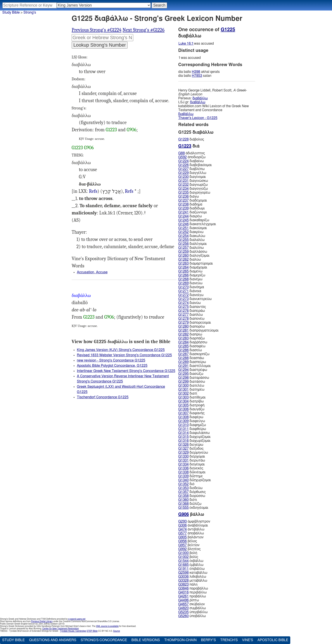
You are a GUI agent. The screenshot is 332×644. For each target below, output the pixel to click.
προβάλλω (192, 596)
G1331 (183, 460)
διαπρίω (190, 334)
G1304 (183, 401)
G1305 (183, 405)
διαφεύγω (192, 421)
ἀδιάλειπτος (192, 153)
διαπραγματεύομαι (198, 330)
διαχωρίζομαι (194, 441)
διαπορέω (191, 326)
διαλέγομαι (193, 244)
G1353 (183, 488)
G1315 (183, 437)
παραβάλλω (193, 588)
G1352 (183, 484)
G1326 (183, 445)
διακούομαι (193, 228)
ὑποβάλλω (192, 616)
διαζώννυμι (193, 212)
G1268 (183, 279)
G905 (182, 537)
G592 (182, 157)
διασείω (190, 350)
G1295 (183, 374)
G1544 (183, 561)
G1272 (183, 295)
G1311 (183, 429)
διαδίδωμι (192, 208)
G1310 (183, 425)
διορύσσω (192, 496)
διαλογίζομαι (194, 256)
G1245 (183, 220)
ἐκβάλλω (191, 561)
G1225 (228, 30)
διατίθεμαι (192, 397)
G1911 (183, 569)
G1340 (183, 480)
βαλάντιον (191, 537)
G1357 (183, 492)
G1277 (183, 315)
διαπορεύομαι (195, 323)
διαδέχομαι (193, 200)
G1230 (183, 177)
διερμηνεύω (193, 453)
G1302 (183, 393)
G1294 (183, 370)
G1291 (183, 366)
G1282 (183, 334)
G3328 (183, 581)
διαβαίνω (191, 161)
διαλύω (190, 260)
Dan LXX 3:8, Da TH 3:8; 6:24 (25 (93, 191)
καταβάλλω (193, 573)
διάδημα (190, 204)
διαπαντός (192, 307)
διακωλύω (192, 236)
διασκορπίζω (194, 354)
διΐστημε (191, 476)
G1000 (183, 553)
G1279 (183, 323)
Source (117, 631)
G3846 (183, 588)
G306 (182, 525)
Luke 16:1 (186, 44)
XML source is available (107, 626)
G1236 (183, 197)
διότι (188, 500)
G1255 (183, 240)
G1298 (183, 378)
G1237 (183, 200)
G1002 (183, 557)
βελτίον (189, 545)
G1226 (183, 165)
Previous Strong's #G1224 (97, 30)
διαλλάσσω (193, 252)
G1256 (183, 244)
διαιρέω (190, 216)
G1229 (183, 173)
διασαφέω (192, 346)
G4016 (183, 592)
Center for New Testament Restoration (61, 629)
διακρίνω (191, 232)
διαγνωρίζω (193, 185)
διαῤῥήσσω (193, 342)
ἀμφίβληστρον (194, 521)
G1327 (183, 449)
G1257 (183, 248)
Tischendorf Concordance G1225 (103, 397)
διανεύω (190, 283)
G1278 (183, 319)
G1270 (183, 287)
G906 (132, 130)
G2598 (183, 573)
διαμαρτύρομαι (196, 263)
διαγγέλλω (192, 173)
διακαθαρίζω (194, 220)
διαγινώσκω (193, 181)
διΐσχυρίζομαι (195, 480)
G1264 (183, 267)
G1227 (183, 169)
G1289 (183, 362)
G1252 (183, 232)
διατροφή (191, 405)
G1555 (183, 508)
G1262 (183, 260)
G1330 (183, 456)
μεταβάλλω (193, 581)
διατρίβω (191, 401)
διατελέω (191, 386)
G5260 (183, 616)
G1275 (183, 307)
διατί (188, 393)
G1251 (183, 228)
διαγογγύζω (193, 189)
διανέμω (190, 279)
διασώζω (191, 374)
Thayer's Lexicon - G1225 (198, 118)
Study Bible (11, 12)
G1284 (183, 342)
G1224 (183, 161)
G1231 (183, 181)
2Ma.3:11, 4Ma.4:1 (129, 191)
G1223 (111, 130)
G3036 (183, 577)
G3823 (183, 584)
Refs (93, 191)
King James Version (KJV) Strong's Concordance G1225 (121, 350)
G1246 (183, 224)
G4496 (183, 600)
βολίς (188, 557)
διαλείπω (191, 248)
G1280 (183, 326)
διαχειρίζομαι (194, 437)
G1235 (183, 193)
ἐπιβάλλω (191, 569)
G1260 (183, 256)
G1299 (183, 382)
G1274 (183, 303)
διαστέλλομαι (195, 366)
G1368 (183, 504)
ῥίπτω (189, 600)
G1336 (183, 468)
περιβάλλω (192, 592)
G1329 (183, 453)
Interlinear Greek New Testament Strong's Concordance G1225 (126, 371)
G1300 (183, 386)
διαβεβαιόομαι (195, 165)
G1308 (183, 417)
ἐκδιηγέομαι (193, 508)
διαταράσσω (194, 378)
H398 (196, 72)
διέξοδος (191, 449)
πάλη (188, 584)
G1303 (183, 397)
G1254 (183, 236)
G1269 (183, 283)
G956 (182, 541)
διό (186, 484)
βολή (188, 553)
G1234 (183, 189)
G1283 (183, 338)
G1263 (183, 263)
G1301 (183, 390)
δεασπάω (191, 358)
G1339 (183, 476)
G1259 (183, 252)
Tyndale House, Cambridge (73, 631)
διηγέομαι (191, 464)
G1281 (183, 330)
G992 (182, 549)
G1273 (183, 299)
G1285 (183, 346)
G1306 (183, 409)
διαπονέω (191, 319)
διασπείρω (192, 362)
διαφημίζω (192, 425)
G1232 (183, 185)
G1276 (183, 311)
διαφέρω (191, 417)
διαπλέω (190, 315)
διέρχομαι (192, 456)
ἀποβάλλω (191, 533)
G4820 (183, 608)
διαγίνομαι (192, 177)
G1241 (183, 212)
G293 (182, 521)
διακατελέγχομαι (197, 224)
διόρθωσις (192, 492)
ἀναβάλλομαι (193, 525)
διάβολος (191, 139)
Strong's (30, 12)
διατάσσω (192, 382)
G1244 (183, 216)
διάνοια (190, 291)
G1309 (183, 421)
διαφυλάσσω (194, 433)
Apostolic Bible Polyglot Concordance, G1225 (112, 366)
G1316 (183, 441)
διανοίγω (191, 295)
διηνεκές (191, 468)
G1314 (183, 433)
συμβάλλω (192, 608)
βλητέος (189, 549)
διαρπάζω (191, 338)
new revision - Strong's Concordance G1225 (111, 360)
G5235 (183, 612)
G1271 (183, 291)
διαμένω (190, 271)
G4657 (183, 604)
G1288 (183, 358)
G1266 (183, 275)
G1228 (183, 139)
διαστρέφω (193, 370)
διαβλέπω (191, 169)
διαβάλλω (200, 98)
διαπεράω (192, 311)
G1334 (183, 464)
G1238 (183, 204)
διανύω (189, 303)
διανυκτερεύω (195, 299)
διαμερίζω (192, 275)
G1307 (183, 413)
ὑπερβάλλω (193, 612)
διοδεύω (190, 488)
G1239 (183, 208)
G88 (182, 153)
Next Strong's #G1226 (144, 30)
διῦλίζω (190, 504)
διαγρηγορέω (194, 193)
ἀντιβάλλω (191, 529)
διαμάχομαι (193, 267)
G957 (182, 545)
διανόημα (191, 287)
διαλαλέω (191, 240)
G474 (182, 529)
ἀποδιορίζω (192, 157)
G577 (182, 533)
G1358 (183, 496)
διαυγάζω (191, 409)
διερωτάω (192, 460)
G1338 (183, 472)
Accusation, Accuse (92, 272)
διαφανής (191, 413)
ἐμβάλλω (191, 565)
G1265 (183, 271)
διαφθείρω (192, 429)
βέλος (188, 541)
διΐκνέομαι (192, 472)
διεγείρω (191, 445)
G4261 (183, 596)
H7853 (197, 76)
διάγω (188, 197)
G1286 (183, 350)
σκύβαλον (192, 604)
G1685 (183, 565)
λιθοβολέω (192, 577)
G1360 (183, 500)
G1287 (183, 354)
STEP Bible (92, 631)
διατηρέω (191, 390)
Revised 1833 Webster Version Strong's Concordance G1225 (124, 355)
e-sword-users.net (77, 619)
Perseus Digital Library (42, 621)
